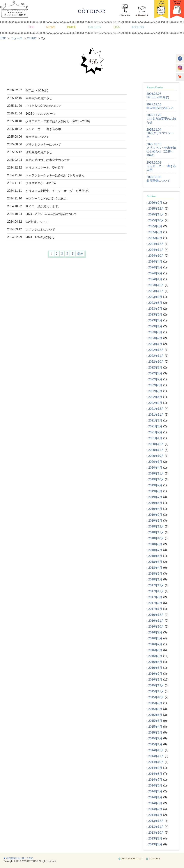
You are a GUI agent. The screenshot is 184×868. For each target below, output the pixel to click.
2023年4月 (155, 326)
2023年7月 (155, 309)
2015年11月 (156, 691)
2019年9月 (155, 485)
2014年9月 (155, 768)
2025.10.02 (154, 163)
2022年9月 (155, 367)
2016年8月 (155, 638)
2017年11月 (156, 591)
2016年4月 (155, 662)
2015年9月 (155, 703)
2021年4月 (155, 426)
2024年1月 (155, 279)
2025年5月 (155, 232)
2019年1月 (155, 521)
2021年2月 (155, 432)
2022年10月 (156, 362)
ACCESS (138, 27)
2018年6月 (155, 556)
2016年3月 (155, 668)
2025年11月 (156, 214)
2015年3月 (155, 733)
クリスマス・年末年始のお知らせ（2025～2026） (161, 152)
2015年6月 (155, 715)
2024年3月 (155, 267)
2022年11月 (156, 356)
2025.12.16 (154, 104)
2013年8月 (155, 844)
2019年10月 (156, 479)
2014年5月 (155, 791)
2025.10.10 (154, 144)
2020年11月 (156, 450)
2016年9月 (155, 632)
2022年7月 (155, 379)
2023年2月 (155, 338)
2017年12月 (156, 585)
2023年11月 (156, 291)
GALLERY (95, 27)
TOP (31, 27)
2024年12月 (156, 244)
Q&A (117, 27)
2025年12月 (156, 209)
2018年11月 (156, 532)
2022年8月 (155, 373)
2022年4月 (155, 397)
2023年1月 (155, 344)
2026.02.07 (154, 94)
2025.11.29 (154, 115)
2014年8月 (155, 774)
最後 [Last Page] (80, 254)
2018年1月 (155, 579)
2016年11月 (156, 621)
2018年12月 (156, 526)
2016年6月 (155, 650)
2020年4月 (155, 468)
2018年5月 (155, 562)
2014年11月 (156, 756)
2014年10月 (156, 762)
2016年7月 (155, 644)
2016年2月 (155, 674)
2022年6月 (155, 385)
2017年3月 (155, 597)
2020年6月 (155, 462)
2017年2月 (155, 603)
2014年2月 (155, 809)
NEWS (51, 27)
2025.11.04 (154, 130)
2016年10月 (156, 627)
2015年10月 (156, 697)
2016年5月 (155, 656)
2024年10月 (156, 256)
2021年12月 (156, 409)
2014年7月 (155, 780)
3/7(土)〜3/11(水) (158, 97)
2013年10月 (156, 833)
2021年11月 (156, 415)
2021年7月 (155, 420)
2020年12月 (156, 444)
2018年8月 (155, 544)
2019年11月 (156, 473)
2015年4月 (155, 727)
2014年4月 (155, 797)
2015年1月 (155, 744)
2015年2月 (155, 738)
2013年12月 (156, 821)
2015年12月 (156, 685)
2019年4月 (155, 509)
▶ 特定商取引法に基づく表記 (18, 858)
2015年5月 (155, 721)
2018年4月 (155, 568)
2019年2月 (155, 515)
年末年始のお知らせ (160, 108)
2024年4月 (155, 262)
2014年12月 (156, 750)
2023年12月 (156, 285)
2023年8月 (155, 303)
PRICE (71, 27)
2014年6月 (155, 785)
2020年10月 (156, 456)
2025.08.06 (154, 177)
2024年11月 (156, 250)
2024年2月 (155, 273)
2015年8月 (155, 709)
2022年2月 (155, 403)
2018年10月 (156, 538)
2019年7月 (155, 497)
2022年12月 (156, 350)
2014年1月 (155, 815)
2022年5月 (155, 391)
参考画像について (158, 181)
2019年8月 (155, 491)
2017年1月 (155, 609)
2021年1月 (155, 438)
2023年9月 (155, 297)
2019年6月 (155, 503)
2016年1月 (155, 680)
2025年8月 (155, 226)
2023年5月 (155, 320)
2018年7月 (155, 550)
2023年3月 (155, 332)
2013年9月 (155, 838)
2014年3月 (155, 803)
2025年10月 (156, 220)
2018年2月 (155, 574)
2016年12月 (156, 615)
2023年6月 (155, 315)
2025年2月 (155, 238)
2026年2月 (155, 203)
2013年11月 (156, 827)
